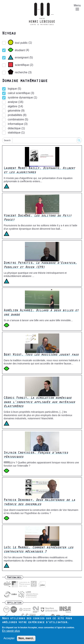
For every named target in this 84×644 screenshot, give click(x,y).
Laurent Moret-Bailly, (39, 171)
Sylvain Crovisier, (36, 455)
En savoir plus (11, 631)
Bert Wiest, (41, 355)
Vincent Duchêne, (38, 218)
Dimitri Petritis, (40, 265)
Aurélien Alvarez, (41, 313)
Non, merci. (26, 639)
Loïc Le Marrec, (38, 550)
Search (7, 140)
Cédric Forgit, (39, 402)
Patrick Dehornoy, (39, 502)
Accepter (9, 639)
